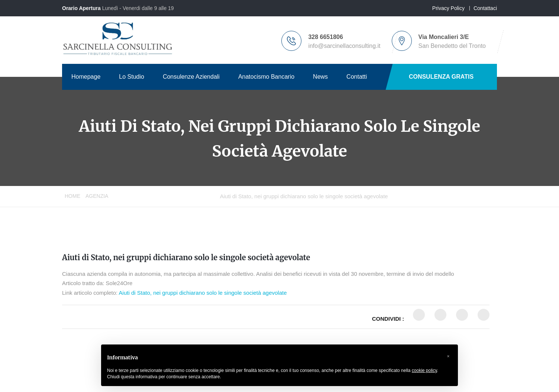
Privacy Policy (448, 8)
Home (72, 196)
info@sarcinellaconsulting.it (344, 46)
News (320, 77)
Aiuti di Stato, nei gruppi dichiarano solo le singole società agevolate (186, 257)
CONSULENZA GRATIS (441, 77)
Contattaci (485, 8)
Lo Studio (132, 77)
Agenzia (97, 196)
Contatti (357, 77)
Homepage (86, 77)
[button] (448, 356)
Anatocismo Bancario (266, 77)
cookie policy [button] (424, 370)
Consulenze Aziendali (191, 77)
